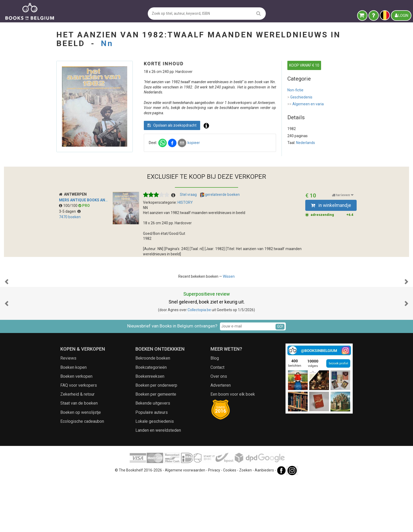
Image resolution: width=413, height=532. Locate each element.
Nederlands (306, 143)
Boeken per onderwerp (156, 438)
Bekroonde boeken (153, 411)
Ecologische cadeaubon (82, 474)
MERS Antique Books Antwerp (88, 200)
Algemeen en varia (306, 104)
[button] (7, 308)
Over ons (219, 429)
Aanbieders (264, 523)
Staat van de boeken (79, 456)
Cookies (230, 523)
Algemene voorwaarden (185, 523)
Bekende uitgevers (153, 456)
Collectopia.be (199, 362)
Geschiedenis (300, 97)
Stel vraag (188, 195)
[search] (259, 13)
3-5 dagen (70, 211)
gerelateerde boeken (220, 195)
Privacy (214, 523)
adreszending (332, 215)
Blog (215, 411)
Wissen (229, 276)
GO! (280, 379)
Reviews (68, 411)
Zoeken (245, 523)
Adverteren (221, 438)
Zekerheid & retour (77, 447)
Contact (217, 420)
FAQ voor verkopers (79, 438)
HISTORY (185, 202)
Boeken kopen (73, 420)
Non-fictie (295, 90)
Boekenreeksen (150, 429)
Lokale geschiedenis (155, 474)
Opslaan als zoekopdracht (172, 125)
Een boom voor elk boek (233, 447)
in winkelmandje (331, 205)
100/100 (69, 206)
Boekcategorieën (151, 420)
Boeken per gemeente (156, 447)
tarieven (343, 195)
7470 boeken (70, 217)
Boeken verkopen (76, 429)
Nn (107, 43)
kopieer (194, 143)
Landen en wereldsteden (158, 483)
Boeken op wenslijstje (81, 465)
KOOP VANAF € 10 (304, 65)
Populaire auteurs (152, 465)
